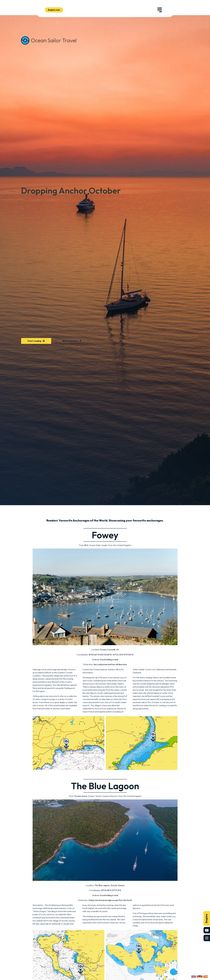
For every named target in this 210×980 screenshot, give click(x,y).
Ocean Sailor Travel (54, 40)
